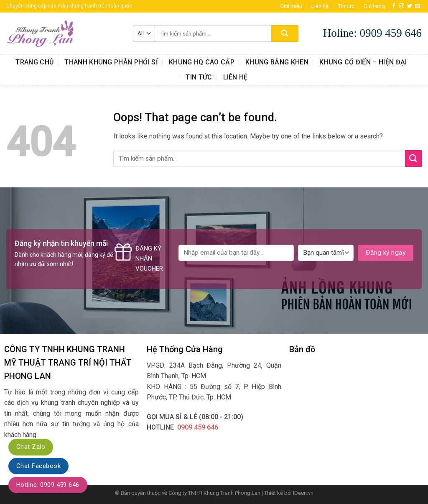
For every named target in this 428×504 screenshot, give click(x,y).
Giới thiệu (291, 6)
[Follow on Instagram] (402, 6)
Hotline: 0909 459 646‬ (48, 485)
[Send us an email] (418, 6)
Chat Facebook (38, 466)
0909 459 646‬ (198, 427)
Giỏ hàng (374, 6)
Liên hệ (320, 6)
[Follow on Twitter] (410, 6)
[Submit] (285, 33)
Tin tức (346, 6)
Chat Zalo (31, 447)
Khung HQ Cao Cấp (202, 62)
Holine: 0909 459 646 (372, 33)
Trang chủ (34, 62)
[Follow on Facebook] (394, 6)
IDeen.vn (303, 493)
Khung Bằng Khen (277, 62)
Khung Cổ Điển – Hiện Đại (363, 62)
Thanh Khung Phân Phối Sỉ (111, 62)
